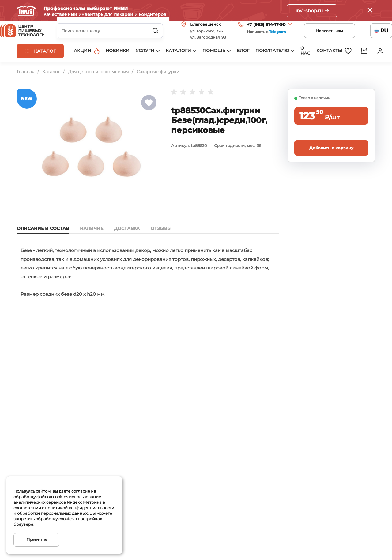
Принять (36, 539)
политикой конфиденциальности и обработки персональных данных (64, 510)
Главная (26, 93)
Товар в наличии (315, 119)
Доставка (130, 250)
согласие (81, 491)
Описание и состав (43, 250)
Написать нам (313, 39)
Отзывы (165, 250)
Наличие (93, 250)
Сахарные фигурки (158, 93)
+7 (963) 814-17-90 (249, 33)
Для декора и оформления (98, 93)
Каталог (51, 93)
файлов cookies (52, 497)
